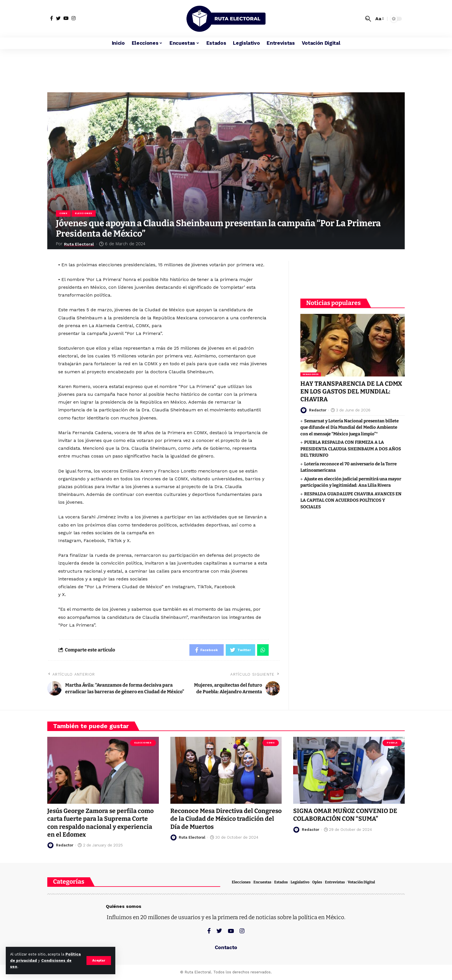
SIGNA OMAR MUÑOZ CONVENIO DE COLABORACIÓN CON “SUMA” (345, 815)
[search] (368, 19)
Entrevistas (335, 882)
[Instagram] (74, 18)
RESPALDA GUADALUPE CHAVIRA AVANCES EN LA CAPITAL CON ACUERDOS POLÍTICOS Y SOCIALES (351, 500)
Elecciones (84, 213)
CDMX (63, 213)
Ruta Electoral (80, 244)
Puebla (392, 743)
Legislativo (300, 882)
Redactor (318, 410)
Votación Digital (361, 882)
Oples (317, 882)
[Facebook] (52, 18)
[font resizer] (379, 19)
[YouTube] (66, 18)
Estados (281, 882)
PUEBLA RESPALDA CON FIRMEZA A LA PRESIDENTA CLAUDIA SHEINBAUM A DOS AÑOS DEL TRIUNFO (351, 448)
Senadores (311, 374)
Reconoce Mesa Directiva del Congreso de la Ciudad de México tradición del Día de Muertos (226, 819)
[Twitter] (58, 18)
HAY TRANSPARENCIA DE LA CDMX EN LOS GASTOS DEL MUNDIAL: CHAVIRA (351, 391)
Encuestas (262, 882)
